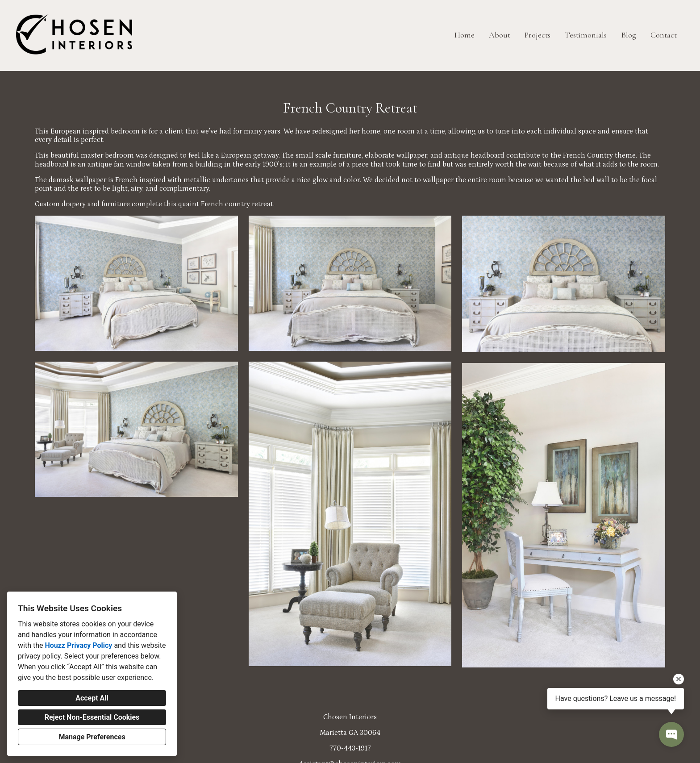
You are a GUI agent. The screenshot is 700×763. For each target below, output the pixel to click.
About (500, 35)
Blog (629, 35)
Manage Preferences (92, 737)
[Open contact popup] (671, 734)
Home (465, 35)
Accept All (92, 698)
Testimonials (586, 35)
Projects (537, 35)
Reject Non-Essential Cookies (92, 717)
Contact (664, 35)
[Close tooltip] (679, 679)
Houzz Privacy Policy (78, 645)
